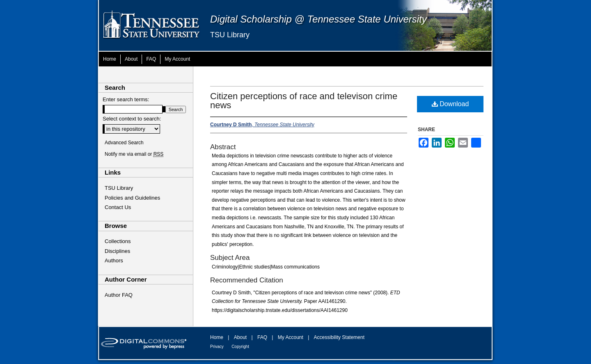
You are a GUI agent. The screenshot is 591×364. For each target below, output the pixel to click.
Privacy (217, 347)
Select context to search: (132, 119)
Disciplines (117, 251)
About (240, 337)
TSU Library (230, 35)
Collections (118, 241)
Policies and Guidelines (132, 198)
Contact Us (118, 207)
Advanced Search (124, 143)
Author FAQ (119, 295)
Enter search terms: (126, 99)
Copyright (240, 347)
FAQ (262, 337)
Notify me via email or (134, 154)
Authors (114, 260)
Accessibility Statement (339, 337)
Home (217, 337)
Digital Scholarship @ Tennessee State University (318, 19)
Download (450, 104)
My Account (291, 337)
